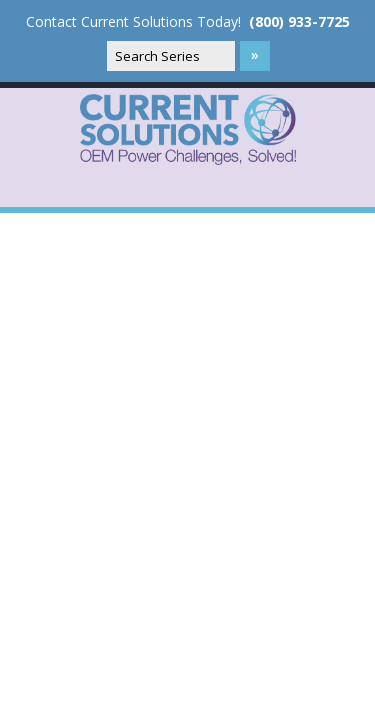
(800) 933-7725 (299, 22)
